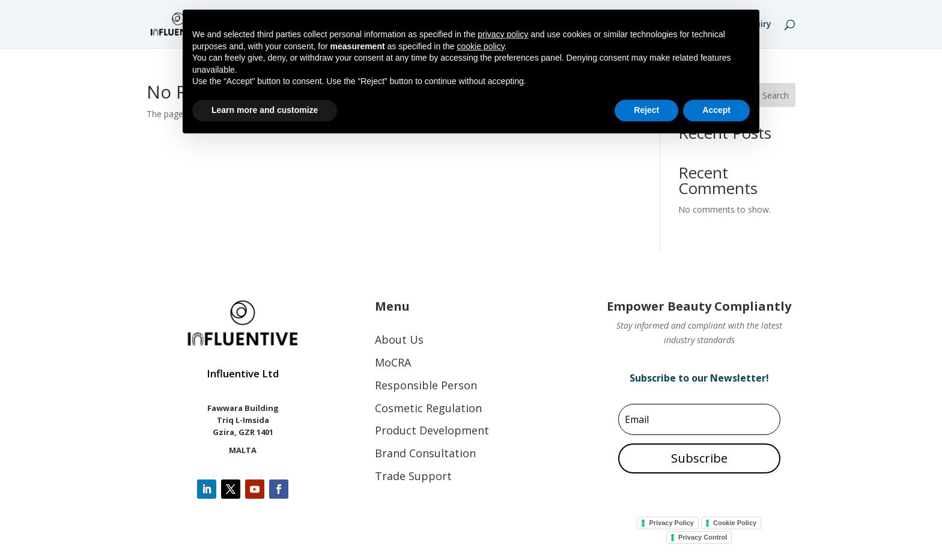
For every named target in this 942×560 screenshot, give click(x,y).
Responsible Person (426, 385)
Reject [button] (646, 110)
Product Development (432, 430)
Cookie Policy (735, 523)
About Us (399, 339)
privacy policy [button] (503, 34)
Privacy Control (703, 537)
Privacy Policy (671, 523)
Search (776, 95)
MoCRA (393, 362)
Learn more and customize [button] (265, 110)
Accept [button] (716, 110)
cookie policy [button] (480, 46)
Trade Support (413, 476)
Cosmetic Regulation (428, 408)
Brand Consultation (425, 453)
